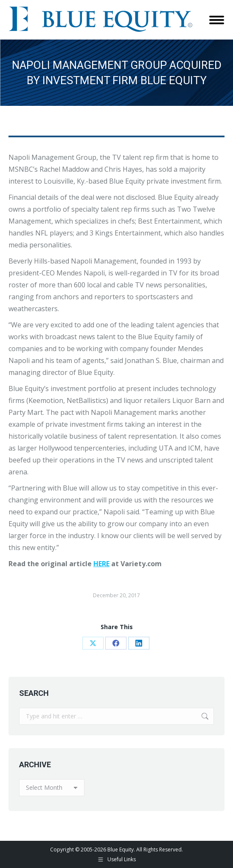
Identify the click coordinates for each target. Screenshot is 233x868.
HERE (101, 564)
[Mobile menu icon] (217, 20)
